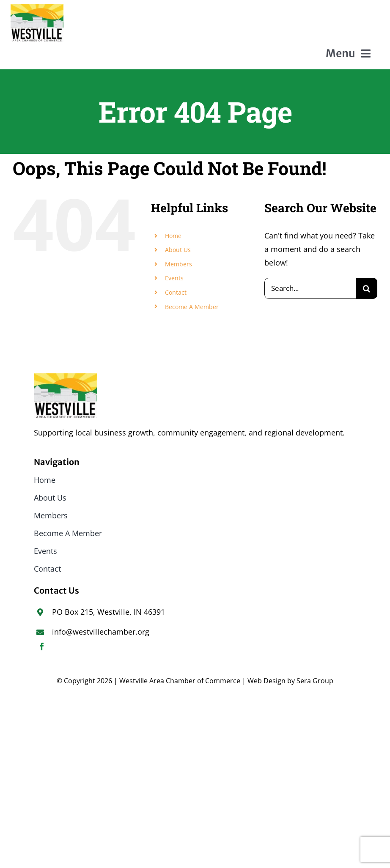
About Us (178, 250)
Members (179, 264)
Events (174, 278)
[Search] (367, 288)
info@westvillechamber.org (101, 632)
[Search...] (310, 288)
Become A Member (192, 307)
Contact (176, 292)
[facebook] (42, 646)
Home (173, 236)
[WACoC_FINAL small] (37, 8)
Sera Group (315, 681)
